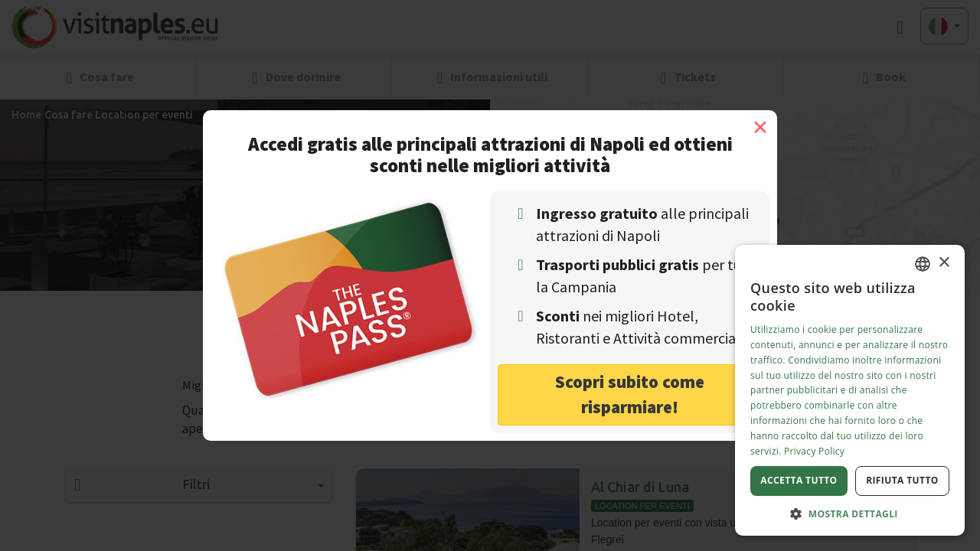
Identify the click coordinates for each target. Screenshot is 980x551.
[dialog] (850, 390)
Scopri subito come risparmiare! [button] (630, 394)
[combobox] (923, 264)
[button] (850, 513)
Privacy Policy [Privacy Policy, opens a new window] (814, 451)
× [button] (944, 263)
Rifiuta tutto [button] (902, 480)
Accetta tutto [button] (799, 480)
